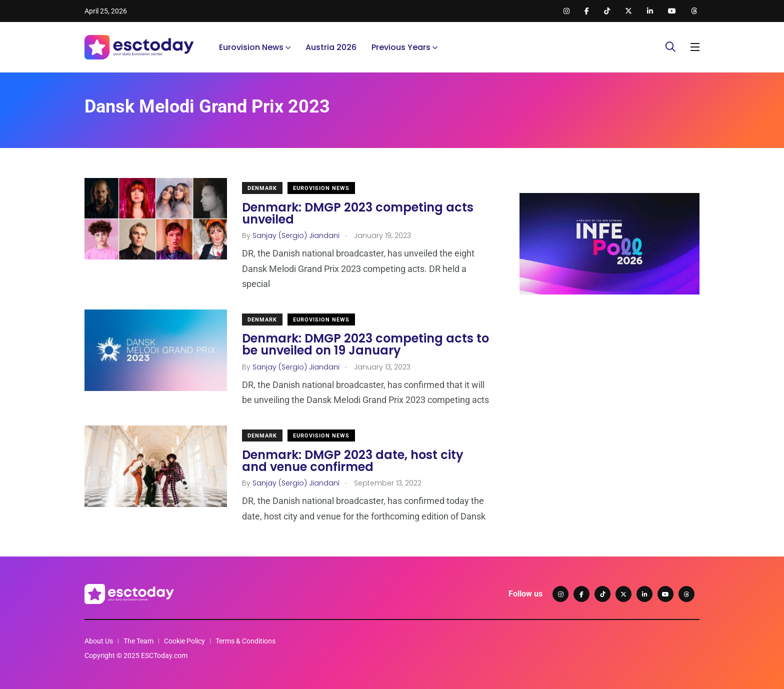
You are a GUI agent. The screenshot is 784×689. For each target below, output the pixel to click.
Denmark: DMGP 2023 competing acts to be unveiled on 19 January (365, 345)
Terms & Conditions (245, 641)
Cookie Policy (184, 641)
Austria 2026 (331, 47)
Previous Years (401, 47)
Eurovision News (251, 47)
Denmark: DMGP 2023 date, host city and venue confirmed (353, 461)
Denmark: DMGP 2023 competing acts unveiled (358, 213)
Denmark (262, 188)
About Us (99, 641)
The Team (138, 641)
